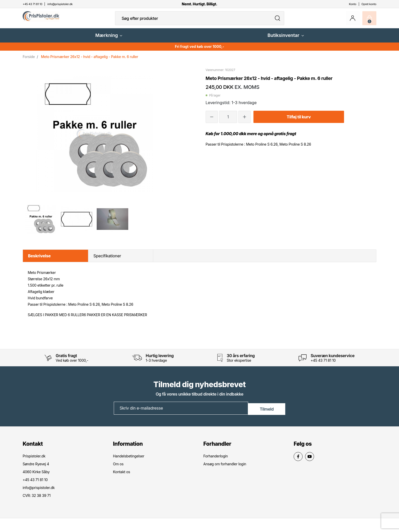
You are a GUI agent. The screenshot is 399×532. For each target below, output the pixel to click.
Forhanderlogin (216, 460)
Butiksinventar (286, 39)
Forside (29, 61)
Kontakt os (122, 475)
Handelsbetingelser (129, 460)
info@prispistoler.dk (39, 491)
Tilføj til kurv (299, 121)
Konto (353, 4)
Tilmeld (267, 412)
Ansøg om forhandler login (225, 467)
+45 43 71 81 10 (323, 364)
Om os (118, 467)
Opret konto (369, 4)
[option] (41, 223)
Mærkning (109, 39)
